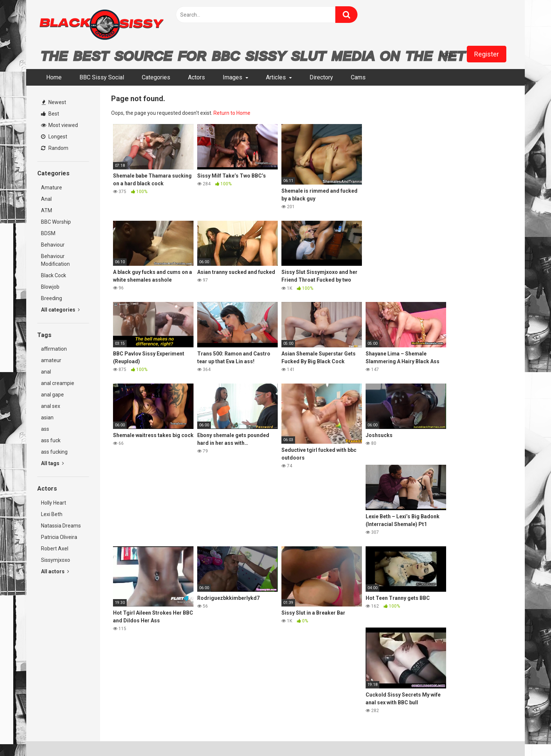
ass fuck (51, 440)
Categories (156, 77)
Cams (358, 77)
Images (232, 77)
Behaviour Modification (55, 260)
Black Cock (54, 275)
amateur (51, 360)
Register (487, 54)
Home (54, 77)
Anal (46, 199)
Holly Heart (54, 503)
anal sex (51, 406)
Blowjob (50, 287)
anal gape (52, 395)
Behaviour (53, 245)
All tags (52, 463)
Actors (196, 77)
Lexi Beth (52, 514)
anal (46, 372)
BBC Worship (56, 222)
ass (45, 429)
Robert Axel (55, 549)
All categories (60, 310)
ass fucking (54, 452)
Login (448, 54)
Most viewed (59, 125)
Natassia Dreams (61, 526)
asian (47, 417)
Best (50, 114)
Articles (276, 77)
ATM (47, 210)
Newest (54, 102)
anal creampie (58, 383)
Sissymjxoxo (56, 560)
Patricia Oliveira (59, 537)
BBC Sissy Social (102, 77)
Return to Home (232, 113)
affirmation (54, 349)
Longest (54, 137)
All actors (55, 571)
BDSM (48, 233)
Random (55, 148)
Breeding (52, 298)
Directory (321, 77)
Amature (52, 188)
